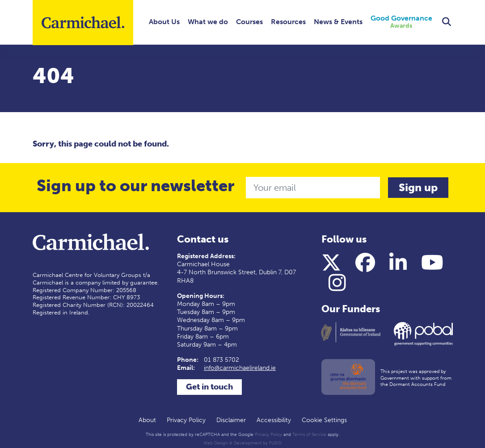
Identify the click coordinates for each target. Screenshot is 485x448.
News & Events (338, 22)
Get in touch (209, 387)
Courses (249, 22)
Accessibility (274, 420)
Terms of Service (309, 435)
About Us (164, 22)
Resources (288, 22)
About (147, 420)
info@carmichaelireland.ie (240, 368)
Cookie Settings (324, 420)
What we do (208, 22)
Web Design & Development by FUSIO (242, 443)
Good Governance (401, 22)
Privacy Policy (186, 420)
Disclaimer (231, 420)
